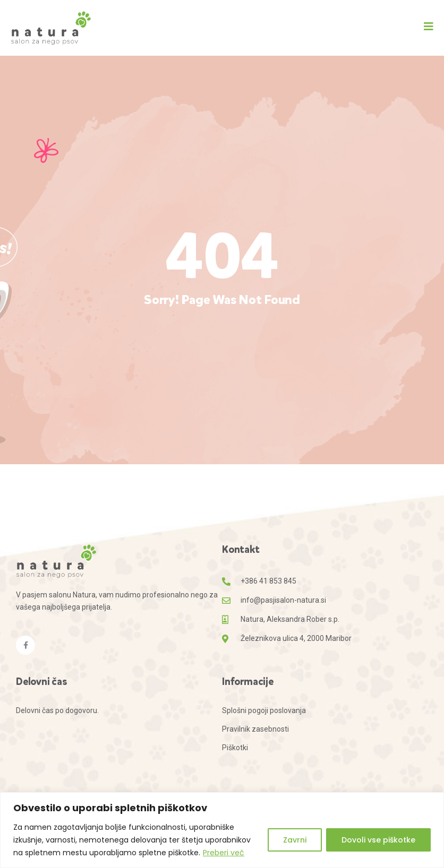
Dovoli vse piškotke (378, 840)
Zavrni (295, 840)
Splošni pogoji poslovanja (264, 710)
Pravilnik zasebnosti (255, 729)
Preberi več (224, 853)
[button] (429, 27)
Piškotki (235, 748)
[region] (222, 830)
